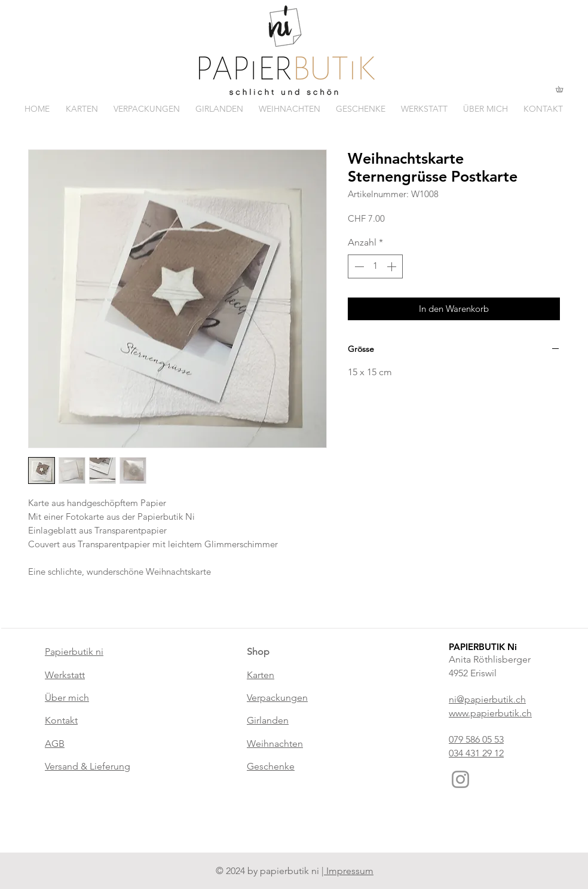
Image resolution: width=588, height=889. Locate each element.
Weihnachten (275, 744)
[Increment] (393, 266)
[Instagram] (460, 779)
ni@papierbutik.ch (487, 699)
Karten (261, 675)
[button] (562, 89)
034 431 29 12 (476, 753)
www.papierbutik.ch (490, 713)
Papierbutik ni (74, 652)
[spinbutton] (375, 266)
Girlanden (268, 720)
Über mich (67, 698)
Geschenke (271, 766)
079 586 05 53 (476, 739)
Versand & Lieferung (88, 766)
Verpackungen (277, 698)
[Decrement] (358, 266)
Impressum (349, 871)
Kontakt (61, 720)
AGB (55, 744)
